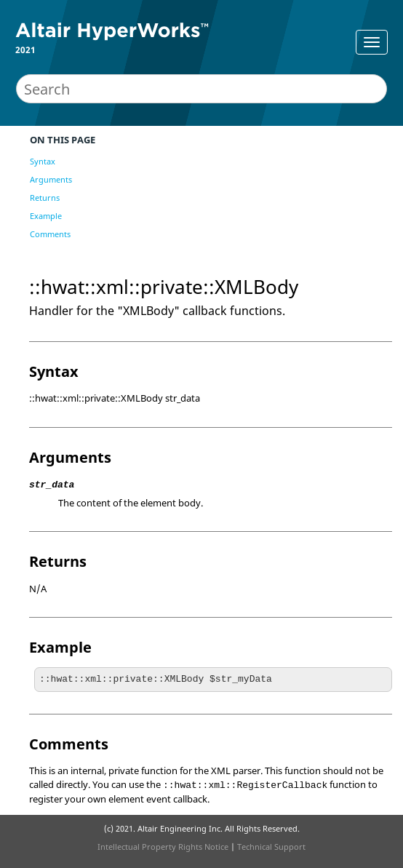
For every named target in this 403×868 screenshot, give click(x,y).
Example (46, 216)
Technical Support (271, 847)
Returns (45, 198)
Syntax (43, 161)
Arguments (51, 179)
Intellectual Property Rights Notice (163, 847)
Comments (50, 234)
